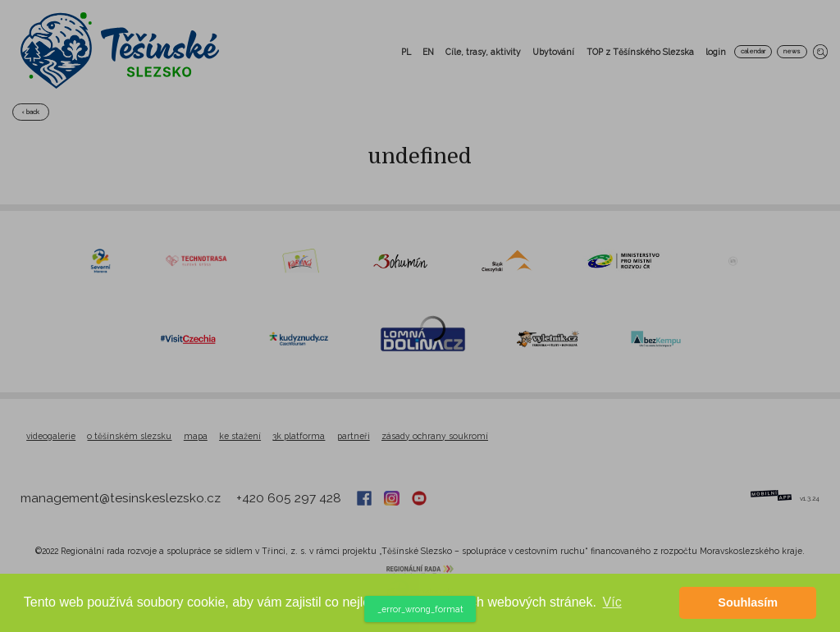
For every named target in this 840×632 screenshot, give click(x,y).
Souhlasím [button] (748, 602)
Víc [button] (612, 602)
